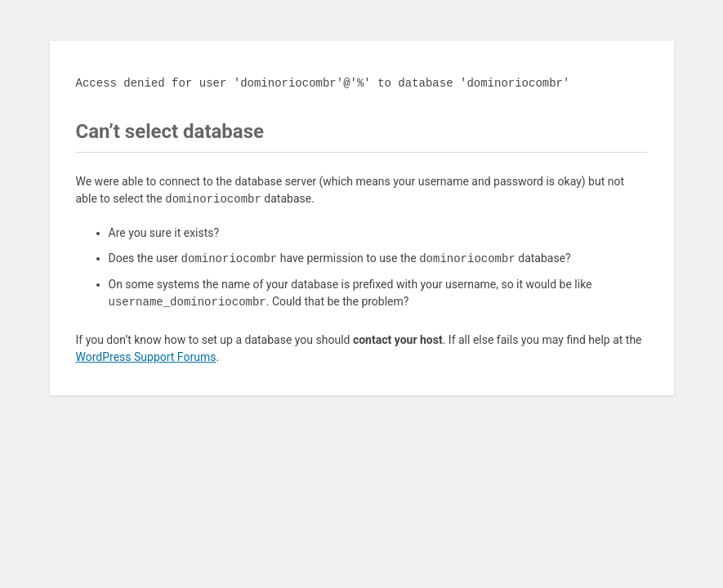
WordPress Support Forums (146, 357)
